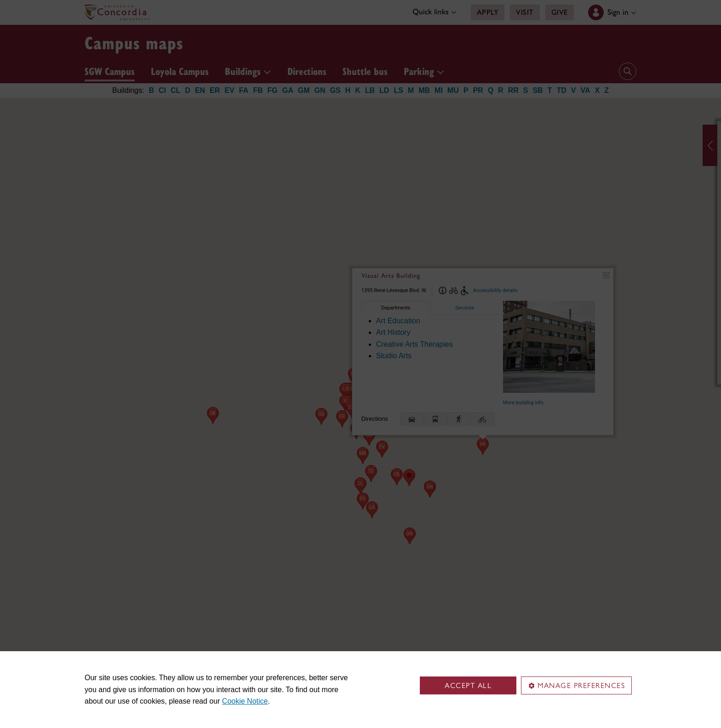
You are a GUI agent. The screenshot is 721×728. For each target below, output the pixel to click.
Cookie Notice (245, 701)
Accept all (468, 685)
